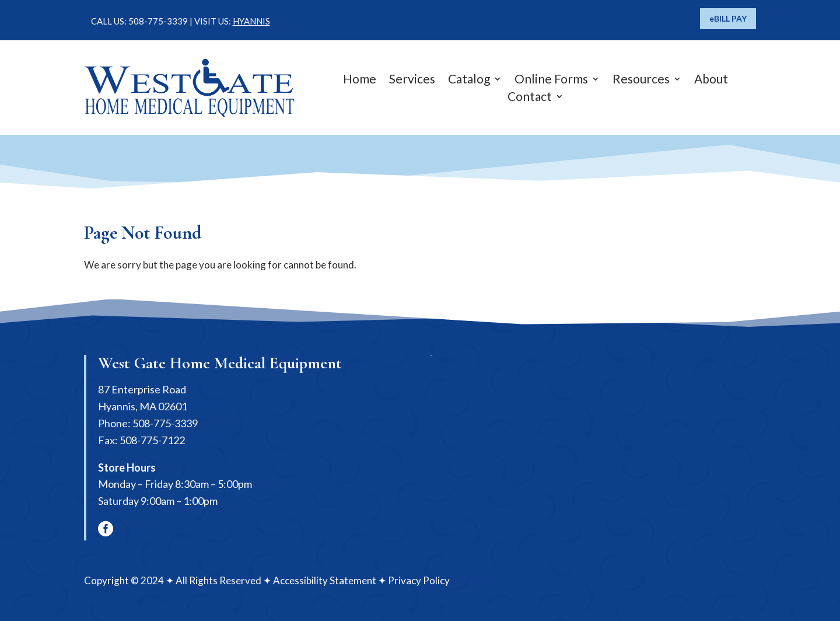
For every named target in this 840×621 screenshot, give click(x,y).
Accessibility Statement (325, 580)
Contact (530, 98)
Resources (641, 80)
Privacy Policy (419, 580)
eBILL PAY (728, 18)
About (711, 80)
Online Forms (551, 80)
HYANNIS (251, 21)
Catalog (469, 80)
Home (360, 80)
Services (412, 80)
